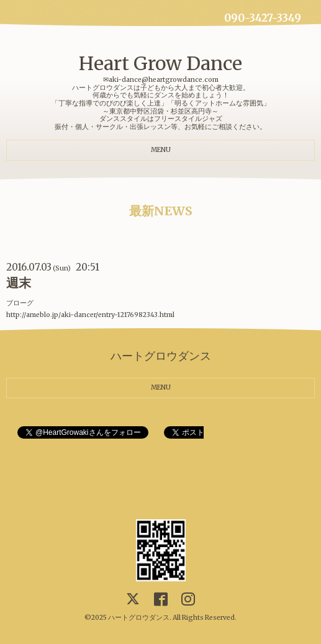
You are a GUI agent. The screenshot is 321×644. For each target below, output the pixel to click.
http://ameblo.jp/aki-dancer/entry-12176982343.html (90, 315)
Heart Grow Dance (160, 63)
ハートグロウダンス (139, 618)
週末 (19, 283)
